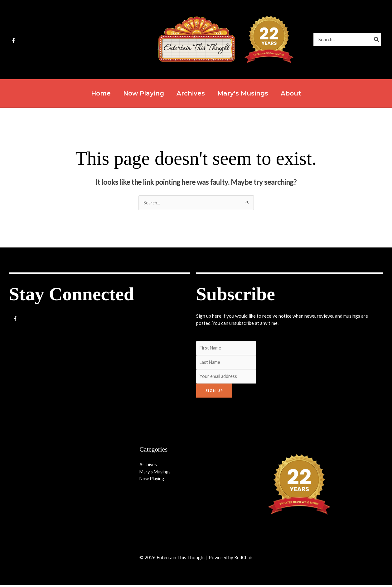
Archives (148, 466)
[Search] (377, 39)
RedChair (244, 559)
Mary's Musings (156, 473)
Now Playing (153, 480)
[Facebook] (13, 40)
